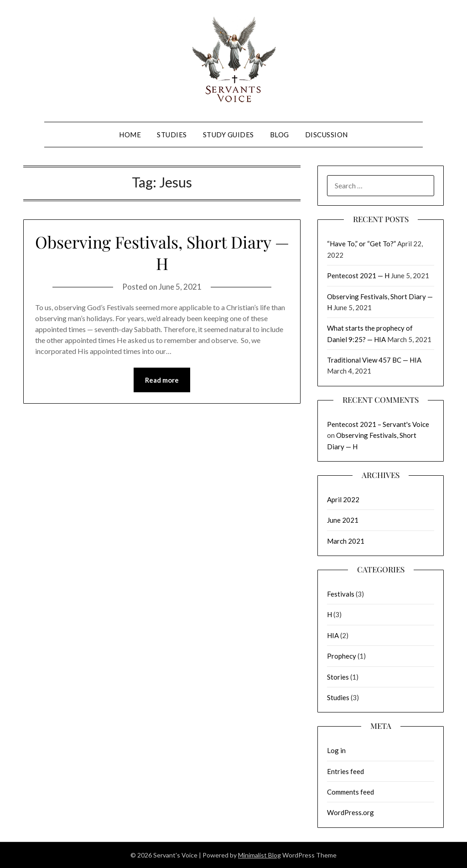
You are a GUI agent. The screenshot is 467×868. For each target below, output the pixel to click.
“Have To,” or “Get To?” (361, 244)
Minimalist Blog (259, 855)
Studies (172, 135)
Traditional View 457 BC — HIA (374, 360)
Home (130, 135)
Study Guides (228, 135)
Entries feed (345, 771)
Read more (162, 380)
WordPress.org (350, 812)
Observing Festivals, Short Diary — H (162, 252)
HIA (333, 635)
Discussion (327, 135)
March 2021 (346, 541)
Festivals (341, 594)
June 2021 (343, 520)
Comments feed (350, 792)
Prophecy (342, 656)
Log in (336, 750)
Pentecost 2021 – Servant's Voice (378, 424)
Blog (280, 135)
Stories (338, 677)
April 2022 (343, 499)
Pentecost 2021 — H (358, 275)
